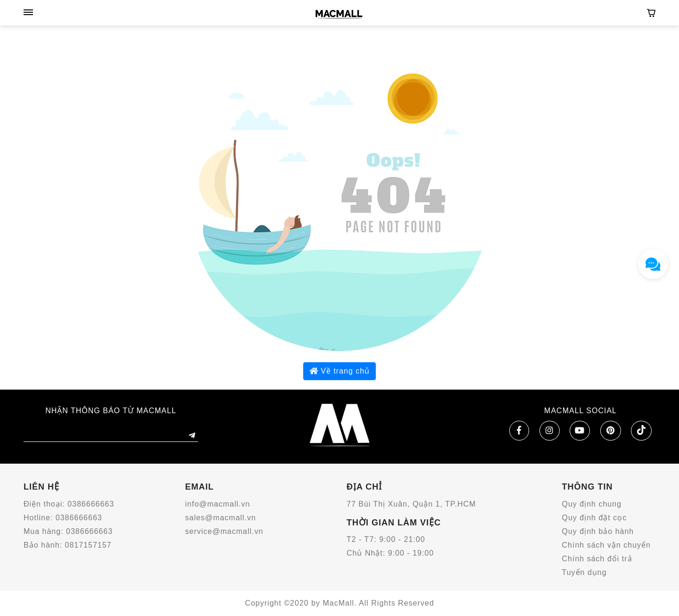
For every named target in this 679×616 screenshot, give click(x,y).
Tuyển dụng (584, 572)
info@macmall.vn (218, 504)
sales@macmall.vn (221, 518)
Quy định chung (592, 504)
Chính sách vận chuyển (606, 545)
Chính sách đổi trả (597, 559)
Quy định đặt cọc (595, 518)
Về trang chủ (339, 371)
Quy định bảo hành (598, 531)
